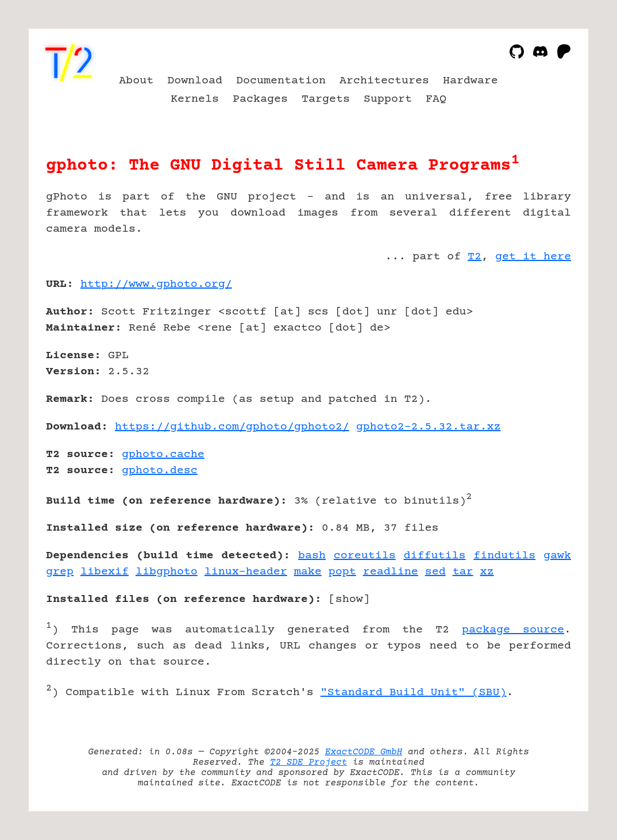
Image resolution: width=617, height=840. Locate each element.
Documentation (281, 81)
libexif (105, 572)
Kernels (195, 99)
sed (435, 572)
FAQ (436, 99)
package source (513, 630)
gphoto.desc (160, 471)
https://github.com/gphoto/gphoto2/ (232, 427)
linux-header (246, 572)
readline (391, 572)
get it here (533, 257)
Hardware (471, 81)
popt (342, 572)
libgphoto (167, 572)
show (349, 599)
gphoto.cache (163, 454)
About (136, 81)
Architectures (384, 81)
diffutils (435, 556)
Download (195, 81)
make (308, 572)
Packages (260, 99)
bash (312, 556)
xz (487, 572)
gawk (557, 556)
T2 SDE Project (308, 762)
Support (388, 99)
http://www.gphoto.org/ (156, 284)
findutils (504, 556)
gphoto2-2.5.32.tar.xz (429, 427)
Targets (326, 99)
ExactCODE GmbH (364, 752)
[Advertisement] (537, 351)
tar (463, 572)
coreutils (365, 556)
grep (60, 572)
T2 (475, 257)
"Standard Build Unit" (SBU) (414, 693)
